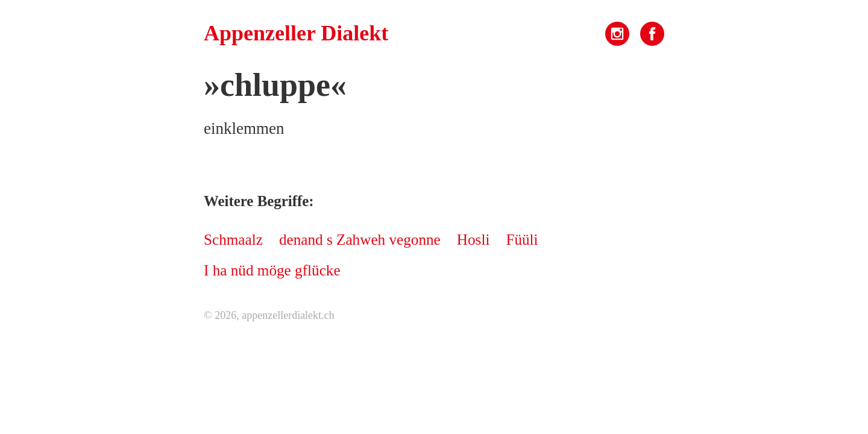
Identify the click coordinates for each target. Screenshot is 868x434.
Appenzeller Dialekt (296, 33)
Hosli (473, 240)
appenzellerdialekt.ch (288, 315)
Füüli (522, 240)
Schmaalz (233, 240)
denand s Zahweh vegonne (360, 240)
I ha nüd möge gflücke (272, 270)
